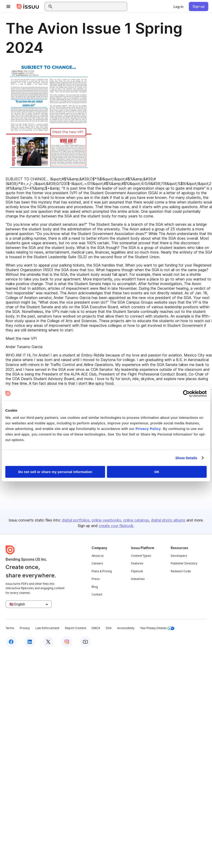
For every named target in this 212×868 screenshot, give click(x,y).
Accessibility (126, 628)
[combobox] (90, 6)
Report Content (75, 628)
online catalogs (136, 520)
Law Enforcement (47, 628)
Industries (138, 579)
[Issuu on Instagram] (67, 642)
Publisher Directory (184, 563)
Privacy (25, 628)
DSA (109, 628)
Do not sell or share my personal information (55, 472)
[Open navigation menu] (8, 6)
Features (137, 563)
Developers (179, 556)
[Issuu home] (28, 6)
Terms (10, 628)
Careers (97, 563)
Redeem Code (181, 571)
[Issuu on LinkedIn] (30, 642)
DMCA (96, 628)
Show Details (186, 458)
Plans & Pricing (102, 571)
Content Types (141, 556)
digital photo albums (168, 520)
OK (157, 472)
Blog (95, 587)
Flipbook (137, 571)
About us (98, 556)
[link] (178, 6)
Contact (97, 594)
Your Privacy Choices (157, 628)
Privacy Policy (148, 429)
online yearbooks (106, 520)
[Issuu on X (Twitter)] (48, 642)
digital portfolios (76, 520)
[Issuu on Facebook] (11, 642)
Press (96, 579)
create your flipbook (116, 526)
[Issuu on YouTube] (85, 642)
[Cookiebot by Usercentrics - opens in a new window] (186, 394)
